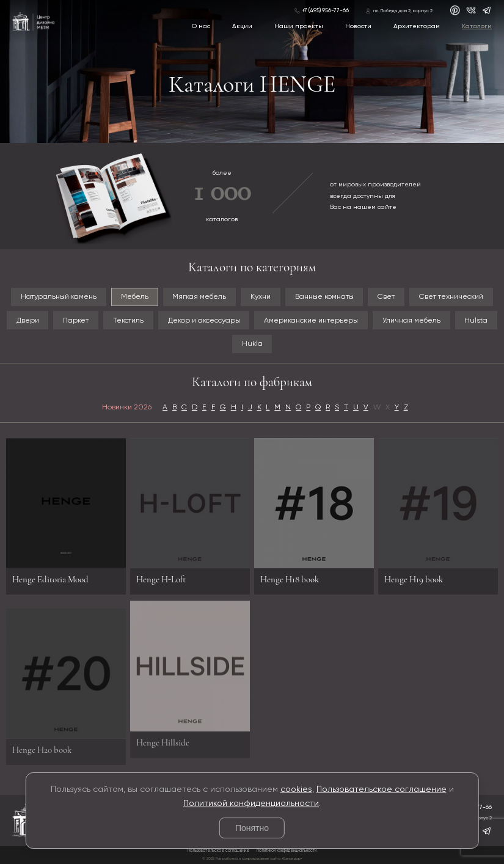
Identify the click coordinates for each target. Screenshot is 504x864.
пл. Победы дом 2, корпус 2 (403, 11)
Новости (358, 26)
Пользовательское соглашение (382, 789)
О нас (201, 26)
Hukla (252, 344)
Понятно (252, 828)
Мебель (135, 297)
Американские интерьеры (311, 320)
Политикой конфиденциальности (251, 804)
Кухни (261, 297)
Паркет (76, 320)
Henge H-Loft (161, 579)
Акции (242, 26)
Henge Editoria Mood (50, 579)
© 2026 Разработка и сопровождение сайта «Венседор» (252, 859)
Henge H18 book (290, 579)
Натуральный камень (59, 297)
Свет (386, 297)
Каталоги (477, 26)
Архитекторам (417, 26)
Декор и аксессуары (204, 320)
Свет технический (451, 297)
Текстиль (128, 320)
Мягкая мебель (199, 297)
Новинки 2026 (127, 407)
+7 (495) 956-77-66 (325, 11)
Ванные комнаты (324, 297)
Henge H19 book (414, 579)
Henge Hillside (163, 740)
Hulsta (476, 320)
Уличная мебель (411, 320)
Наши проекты (299, 26)
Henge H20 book (42, 752)
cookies (296, 789)
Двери (28, 320)
